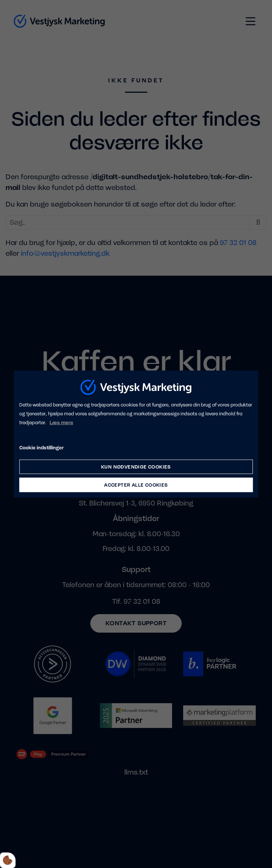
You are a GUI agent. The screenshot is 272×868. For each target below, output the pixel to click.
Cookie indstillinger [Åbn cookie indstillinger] (41, 448)
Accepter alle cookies (136, 485)
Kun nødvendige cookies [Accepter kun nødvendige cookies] (136, 467)
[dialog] (136, 434)
